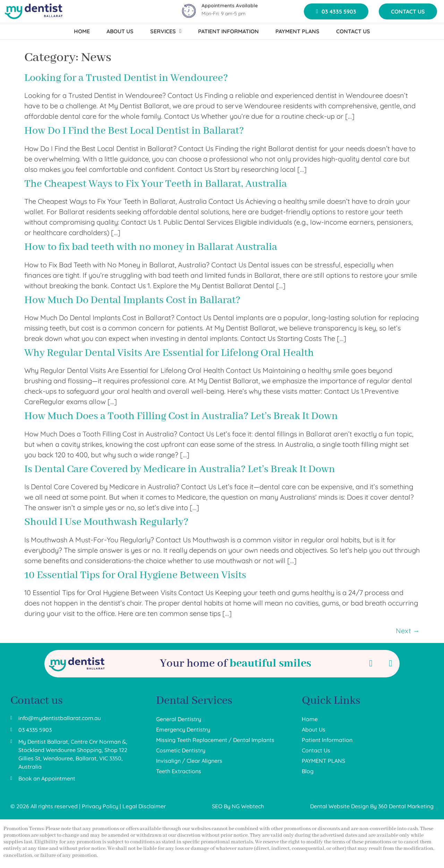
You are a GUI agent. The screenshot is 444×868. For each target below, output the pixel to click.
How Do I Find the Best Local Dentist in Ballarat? (134, 131)
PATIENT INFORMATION (228, 31)
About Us (314, 729)
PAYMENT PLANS (297, 31)
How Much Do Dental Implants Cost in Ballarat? (132, 300)
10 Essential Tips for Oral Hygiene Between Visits (135, 575)
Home (310, 719)
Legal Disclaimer (144, 806)
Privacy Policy (100, 806)
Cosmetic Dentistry (181, 750)
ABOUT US (120, 31)
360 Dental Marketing (406, 806)
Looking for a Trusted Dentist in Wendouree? (126, 78)
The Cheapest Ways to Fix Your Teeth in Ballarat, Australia (156, 184)
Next (408, 631)
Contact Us (316, 750)
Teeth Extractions (179, 771)
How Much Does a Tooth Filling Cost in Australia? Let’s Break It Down (181, 416)
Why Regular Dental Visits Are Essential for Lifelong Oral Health (169, 353)
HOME (82, 31)
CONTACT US (353, 31)
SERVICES (166, 31)
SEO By (222, 806)
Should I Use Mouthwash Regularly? (106, 522)
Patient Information (327, 740)
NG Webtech (248, 806)
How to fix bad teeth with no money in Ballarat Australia (151, 247)
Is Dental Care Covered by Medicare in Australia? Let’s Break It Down (180, 469)
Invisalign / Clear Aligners (189, 761)
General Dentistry (179, 719)
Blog (308, 771)
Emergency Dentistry (183, 729)
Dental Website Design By (344, 806)
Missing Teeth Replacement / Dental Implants (215, 740)
